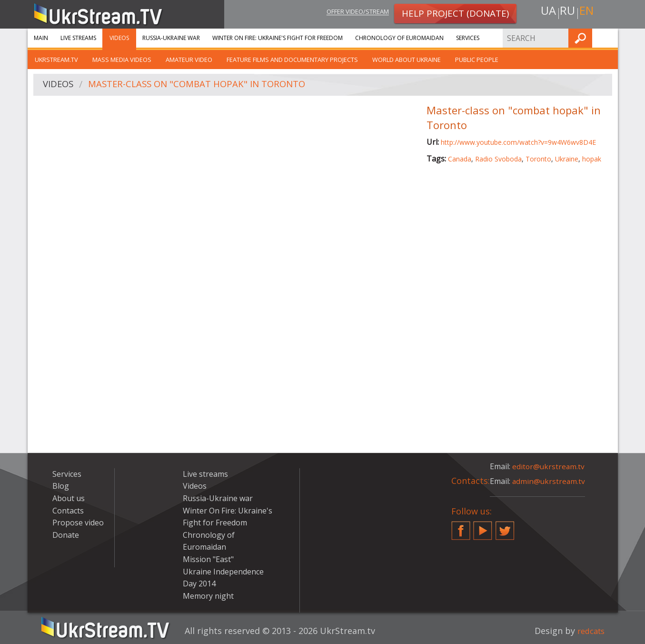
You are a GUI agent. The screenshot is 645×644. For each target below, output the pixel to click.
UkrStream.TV (56, 60)
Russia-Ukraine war (171, 38)
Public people (477, 60)
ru (567, 13)
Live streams (78, 38)
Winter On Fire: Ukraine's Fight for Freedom (278, 38)
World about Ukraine (407, 60)
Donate (66, 535)
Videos (119, 38)
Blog (61, 486)
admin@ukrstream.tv (549, 481)
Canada (460, 159)
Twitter (505, 527)
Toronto (538, 159)
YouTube (483, 527)
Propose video (78, 523)
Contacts (68, 511)
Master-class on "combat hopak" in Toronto (206, 85)
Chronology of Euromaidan (399, 38)
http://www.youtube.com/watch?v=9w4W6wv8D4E (518, 142)
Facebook (461, 527)
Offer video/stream (350, 13)
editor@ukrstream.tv (549, 466)
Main (41, 38)
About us (69, 498)
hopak (592, 159)
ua (546, 13)
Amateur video (189, 60)
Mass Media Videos (122, 60)
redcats (589, 631)
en (588, 13)
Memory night (208, 596)
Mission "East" (208, 559)
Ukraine (567, 159)
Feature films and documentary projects (292, 60)
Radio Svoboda (498, 159)
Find (608, 38)
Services (468, 38)
